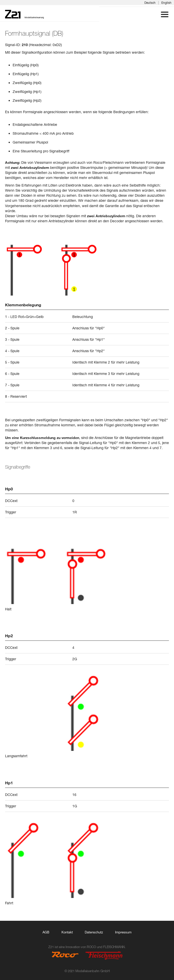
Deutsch (150, 3)
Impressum (123, 932)
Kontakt (67, 932)
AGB (46, 932)
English (166, 3)
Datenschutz (94, 932)
